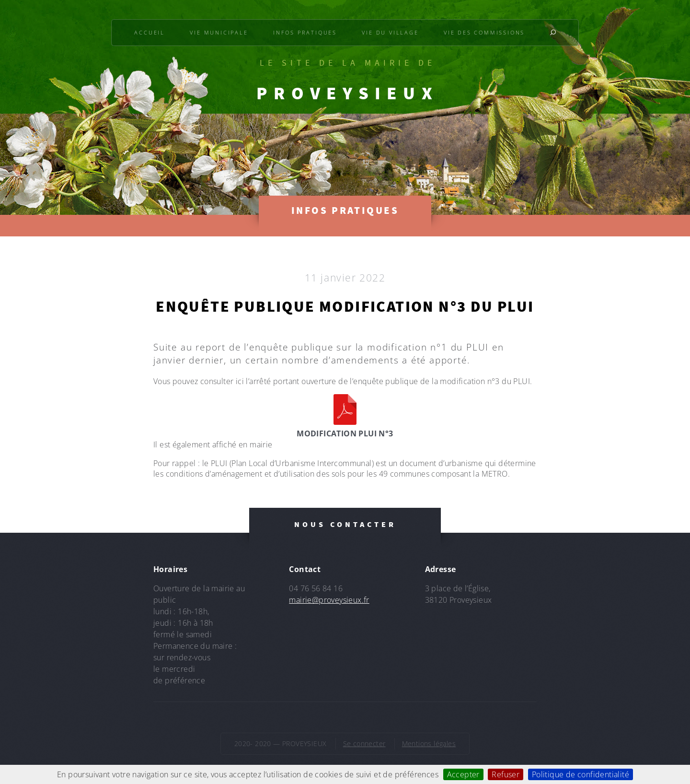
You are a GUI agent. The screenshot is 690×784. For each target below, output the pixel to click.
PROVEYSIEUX (347, 93)
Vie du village (390, 32)
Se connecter (364, 743)
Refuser (506, 774)
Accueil (149, 32)
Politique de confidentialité (581, 774)
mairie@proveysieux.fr (329, 600)
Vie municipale (219, 32)
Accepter (463, 774)
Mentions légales (429, 743)
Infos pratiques (305, 32)
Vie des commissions (484, 32)
